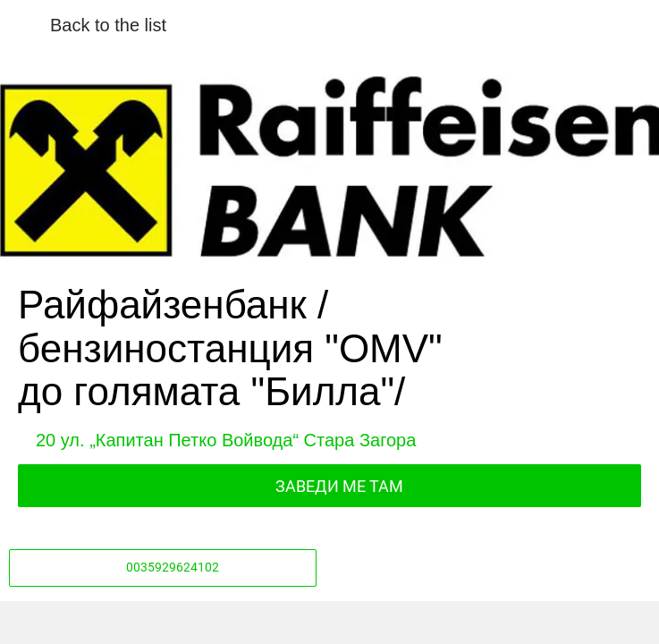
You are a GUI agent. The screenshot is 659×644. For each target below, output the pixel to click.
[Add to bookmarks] (487, 623)
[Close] (25, 25)
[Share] (172, 623)
